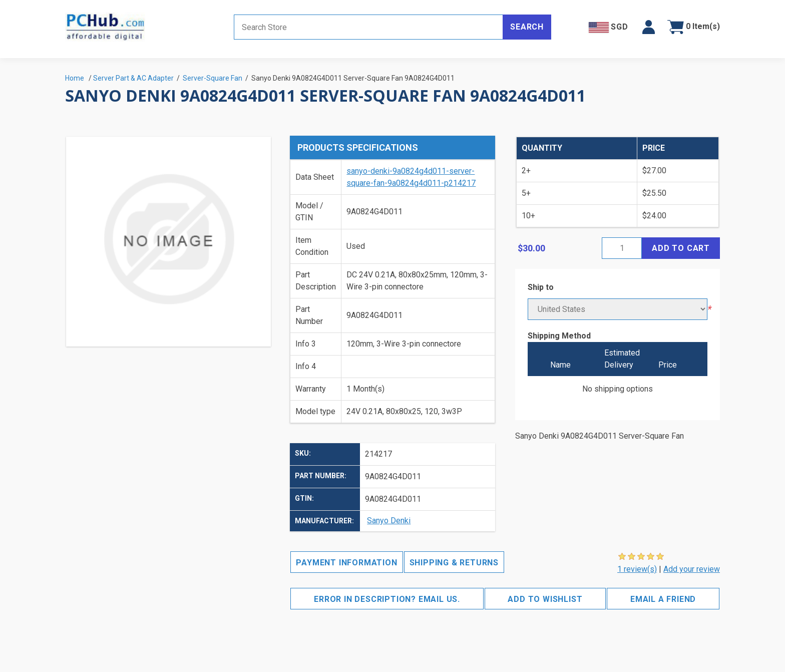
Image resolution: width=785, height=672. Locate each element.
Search (527, 27)
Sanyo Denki (389, 521)
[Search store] (368, 27)
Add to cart (681, 248)
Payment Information (346, 563)
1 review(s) (637, 569)
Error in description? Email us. (387, 599)
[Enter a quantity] (622, 248)
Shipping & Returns (454, 563)
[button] (649, 27)
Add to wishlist (545, 599)
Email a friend (663, 599)
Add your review (692, 569)
